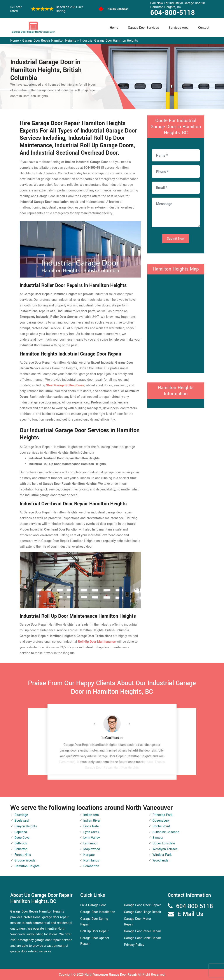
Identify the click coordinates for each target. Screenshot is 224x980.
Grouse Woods (25, 861)
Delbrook (21, 843)
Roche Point (161, 826)
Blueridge (21, 815)
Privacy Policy (134, 945)
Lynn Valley (92, 838)
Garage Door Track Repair (142, 905)
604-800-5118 (173, 13)
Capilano (21, 832)
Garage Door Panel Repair (143, 931)
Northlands (91, 861)
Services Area (179, 28)
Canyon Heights (26, 826)
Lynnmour (90, 843)
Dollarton (21, 849)
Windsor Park (162, 855)
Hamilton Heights (27, 866)
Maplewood (92, 849)
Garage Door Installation (98, 912)
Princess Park (162, 815)
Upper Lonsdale (164, 843)
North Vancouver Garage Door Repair (111, 975)
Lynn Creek (91, 832)
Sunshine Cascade (166, 832)
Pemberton (91, 866)
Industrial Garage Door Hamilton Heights (109, 41)
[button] (99, 724)
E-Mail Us (190, 914)
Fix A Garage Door (93, 905)
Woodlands (160, 861)
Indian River (92, 821)
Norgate (89, 855)
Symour (158, 838)
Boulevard (22, 821)
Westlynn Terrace (165, 849)
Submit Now (176, 239)
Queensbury (161, 821)
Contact (204, 28)
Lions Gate (91, 826)
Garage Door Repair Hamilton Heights (49, 41)
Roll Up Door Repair (94, 931)
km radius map (176, 323)
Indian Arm (91, 815)
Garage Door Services (143, 28)
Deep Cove (22, 838)
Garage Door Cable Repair (143, 938)
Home (114, 28)
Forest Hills (23, 855)
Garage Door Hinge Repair (143, 912)
